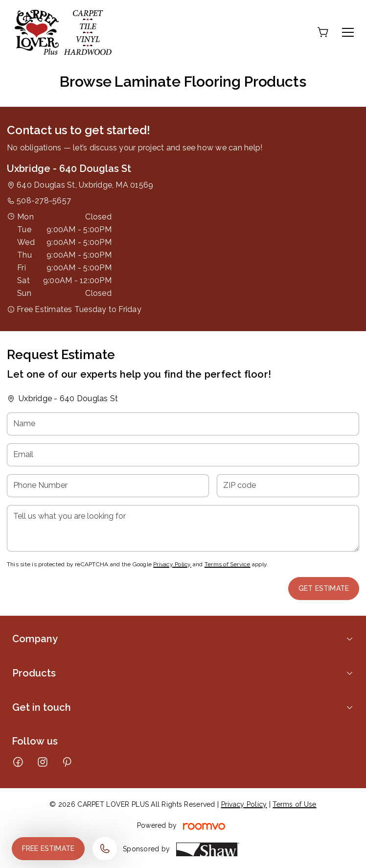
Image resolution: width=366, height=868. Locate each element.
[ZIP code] (288, 486)
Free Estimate (48, 848)
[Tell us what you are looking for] (183, 528)
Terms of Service (228, 564)
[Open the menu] (348, 32)
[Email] (183, 455)
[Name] (183, 424)
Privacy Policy (172, 564)
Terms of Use (294, 804)
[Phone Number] (108, 486)
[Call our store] (105, 849)
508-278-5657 (44, 201)
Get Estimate (324, 588)
